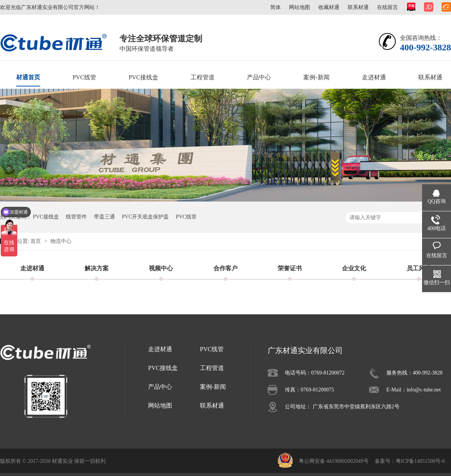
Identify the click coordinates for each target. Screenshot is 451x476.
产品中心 (259, 77)
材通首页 (28, 77)
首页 (36, 241)
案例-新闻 (316, 77)
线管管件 (76, 217)
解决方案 (97, 268)
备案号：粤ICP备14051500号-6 (410, 461)
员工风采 (419, 268)
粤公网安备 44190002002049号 (334, 461)
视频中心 (161, 268)
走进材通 (374, 77)
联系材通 (358, 7)
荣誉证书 (290, 268)
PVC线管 (84, 77)
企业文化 (354, 268)
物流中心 (61, 241)
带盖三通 (104, 217)
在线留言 (387, 7)
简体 (275, 7)
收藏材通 (329, 7)
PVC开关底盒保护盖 (145, 217)
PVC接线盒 (143, 77)
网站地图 (300, 7)
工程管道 (203, 77)
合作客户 (225, 268)
